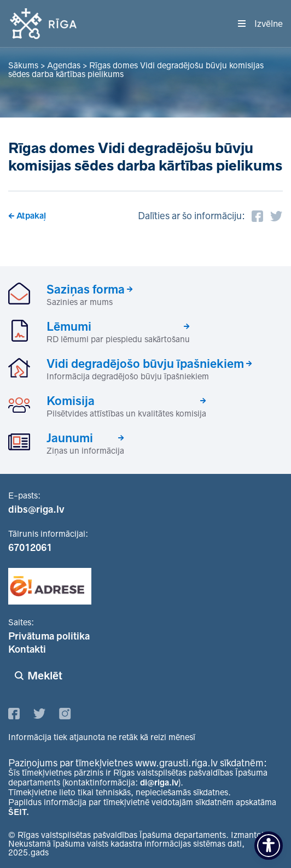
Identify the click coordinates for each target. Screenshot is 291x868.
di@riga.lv (159, 782)
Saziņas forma (86, 289)
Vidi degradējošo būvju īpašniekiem (145, 363)
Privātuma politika (49, 636)
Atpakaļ (31, 216)
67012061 (30, 548)
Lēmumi (69, 326)
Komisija (71, 401)
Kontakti (27, 649)
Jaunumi (70, 438)
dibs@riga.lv (36, 509)
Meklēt (45, 676)
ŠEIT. (19, 812)
